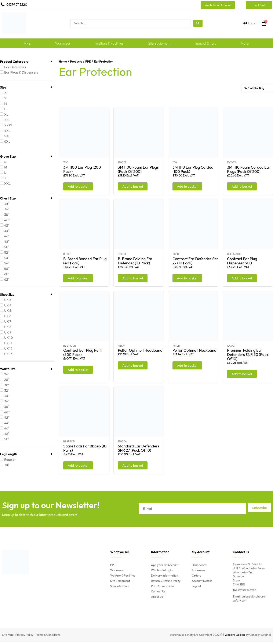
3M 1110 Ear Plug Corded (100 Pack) (193, 169)
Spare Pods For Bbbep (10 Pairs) (85, 448)
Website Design (235, 635)
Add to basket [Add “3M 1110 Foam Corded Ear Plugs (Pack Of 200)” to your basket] (242, 186)
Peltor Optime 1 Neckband (194, 350)
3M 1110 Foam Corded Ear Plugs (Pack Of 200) (249, 169)
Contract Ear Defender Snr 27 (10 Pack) (195, 261)
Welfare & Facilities (110, 43)
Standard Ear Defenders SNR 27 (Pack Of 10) (139, 448)
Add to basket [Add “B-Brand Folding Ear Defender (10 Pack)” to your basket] (133, 278)
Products (76, 62)
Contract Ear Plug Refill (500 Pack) (83, 352)
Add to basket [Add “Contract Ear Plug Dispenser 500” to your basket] (242, 278)
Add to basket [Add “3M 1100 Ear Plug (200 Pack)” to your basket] (78, 186)
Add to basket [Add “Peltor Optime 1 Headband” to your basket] (133, 365)
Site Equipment (159, 43)
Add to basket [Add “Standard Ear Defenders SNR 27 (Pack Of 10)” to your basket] (133, 465)
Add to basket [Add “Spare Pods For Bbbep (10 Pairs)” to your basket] (78, 465)
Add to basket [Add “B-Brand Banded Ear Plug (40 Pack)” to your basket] (78, 278)
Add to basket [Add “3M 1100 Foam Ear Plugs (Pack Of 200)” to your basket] (133, 186)
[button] (218, 5)
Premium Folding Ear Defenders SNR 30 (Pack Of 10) (248, 355)
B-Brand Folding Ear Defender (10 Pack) (135, 261)
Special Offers (206, 43)
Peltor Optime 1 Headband (140, 350)
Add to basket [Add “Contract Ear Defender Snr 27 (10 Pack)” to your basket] (187, 278)
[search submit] (198, 23)
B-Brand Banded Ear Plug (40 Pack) (85, 261)
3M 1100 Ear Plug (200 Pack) (82, 169)
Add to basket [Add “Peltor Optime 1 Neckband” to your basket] (187, 365)
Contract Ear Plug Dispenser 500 (242, 261)
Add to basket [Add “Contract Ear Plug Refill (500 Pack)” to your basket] (78, 370)
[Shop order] (257, 88)
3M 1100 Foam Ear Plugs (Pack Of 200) (138, 169)
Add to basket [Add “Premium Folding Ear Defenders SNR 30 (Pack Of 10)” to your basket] (242, 374)
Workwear (63, 43)
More (245, 43)
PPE (27, 43)
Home (63, 62)
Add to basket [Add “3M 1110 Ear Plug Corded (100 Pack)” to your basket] (187, 186)
